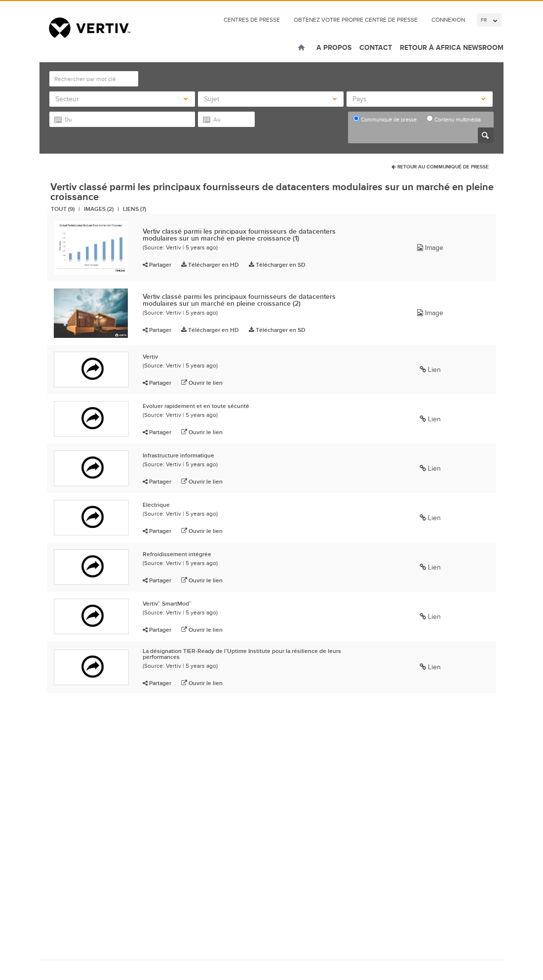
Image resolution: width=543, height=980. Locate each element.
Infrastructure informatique (178, 455)
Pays (419, 99)
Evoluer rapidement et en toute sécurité (196, 406)
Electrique (156, 505)
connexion (448, 20)
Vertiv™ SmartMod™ (167, 604)
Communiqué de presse (385, 119)
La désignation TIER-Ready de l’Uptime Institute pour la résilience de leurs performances (242, 654)
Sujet (270, 99)
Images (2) (99, 209)
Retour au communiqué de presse (440, 167)
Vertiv (150, 357)
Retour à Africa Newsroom (452, 47)
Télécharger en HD (210, 265)
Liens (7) (135, 209)
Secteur (121, 99)
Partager (157, 265)
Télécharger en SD (277, 265)
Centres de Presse (252, 20)
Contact (376, 47)
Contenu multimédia (454, 119)
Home (301, 48)
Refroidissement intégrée (177, 554)
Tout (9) (63, 209)
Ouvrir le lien (202, 383)
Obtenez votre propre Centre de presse (356, 20)
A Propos (334, 47)
